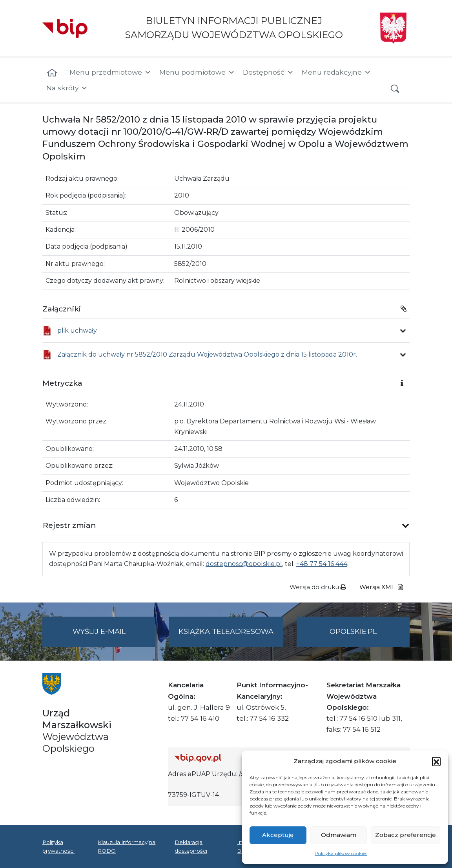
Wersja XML (381, 587)
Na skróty (67, 88)
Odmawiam (339, 835)
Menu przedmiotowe (110, 72)
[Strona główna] (52, 73)
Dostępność (268, 72)
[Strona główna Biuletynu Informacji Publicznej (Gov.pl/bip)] (232, 758)
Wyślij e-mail (114, 636)
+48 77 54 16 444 (322, 564)
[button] (436, 761)
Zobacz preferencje (406, 835)
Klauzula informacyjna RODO (127, 846)
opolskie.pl (353, 632)
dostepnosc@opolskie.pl (244, 564)
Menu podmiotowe (197, 72)
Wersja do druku (318, 587)
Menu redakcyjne (336, 72)
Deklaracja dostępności (191, 846)
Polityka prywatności (58, 846)
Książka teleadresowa (226, 632)
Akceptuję (278, 835)
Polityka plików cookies (341, 853)
